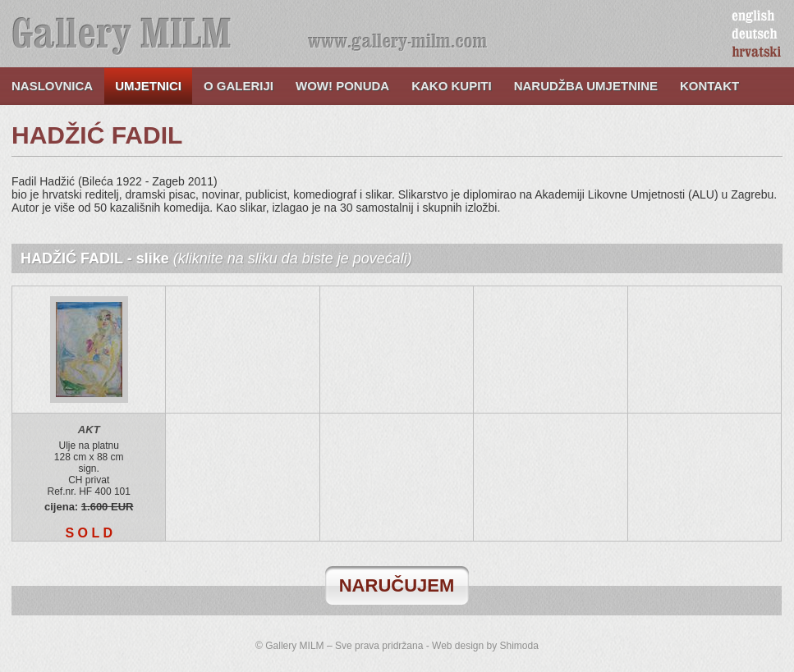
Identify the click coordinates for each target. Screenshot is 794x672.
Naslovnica (52, 86)
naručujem (397, 585)
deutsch (755, 34)
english (753, 16)
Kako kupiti (452, 86)
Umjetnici (148, 86)
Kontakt (709, 86)
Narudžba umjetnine (586, 86)
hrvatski (757, 53)
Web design (458, 646)
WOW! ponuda (342, 86)
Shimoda (519, 646)
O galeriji (239, 86)
